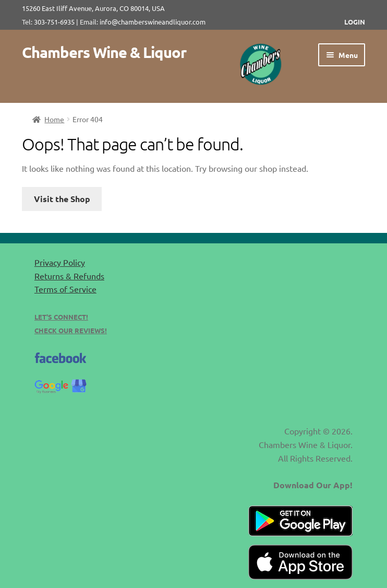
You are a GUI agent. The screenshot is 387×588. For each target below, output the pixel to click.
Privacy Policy (60, 262)
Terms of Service (65, 289)
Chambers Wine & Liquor (104, 52)
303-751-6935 (54, 22)
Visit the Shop (62, 199)
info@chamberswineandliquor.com (153, 22)
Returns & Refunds (69, 276)
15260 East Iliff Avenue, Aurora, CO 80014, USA (96, 8)
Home (54, 119)
